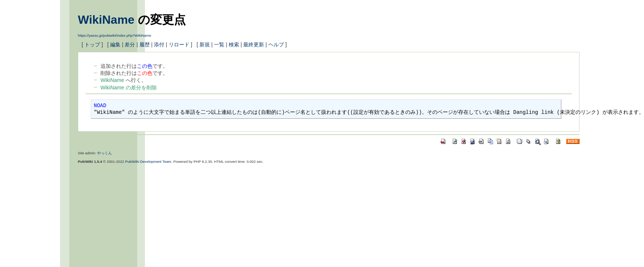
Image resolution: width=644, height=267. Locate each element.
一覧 (219, 44)
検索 (234, 44)
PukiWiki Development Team (148, 161)
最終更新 (254, 44)
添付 (159, 44)
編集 (115, 44)
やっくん (105, 153)
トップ (92, 44)
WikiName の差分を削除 (129, 88)
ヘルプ (276, 44)
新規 (205, 44)
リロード (179, 44)
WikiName (106, 20)
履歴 (145, 44)
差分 (130, 44)
